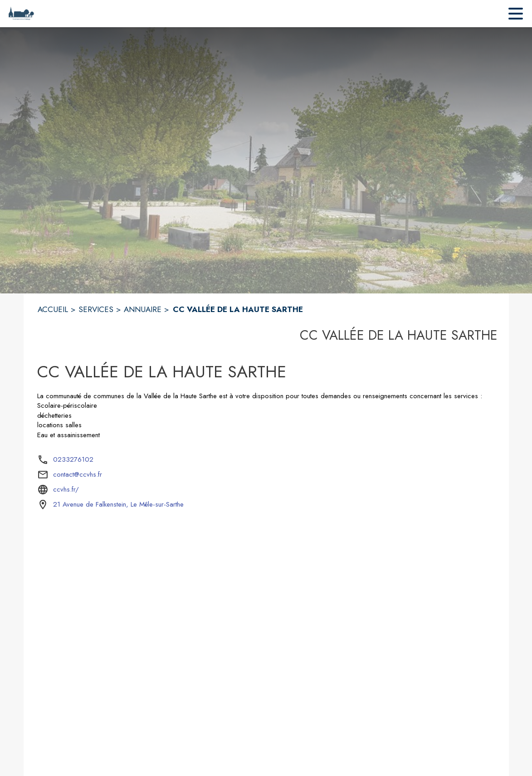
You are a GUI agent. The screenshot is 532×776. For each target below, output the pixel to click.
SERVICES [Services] (96, 309)
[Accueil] (21, 14)
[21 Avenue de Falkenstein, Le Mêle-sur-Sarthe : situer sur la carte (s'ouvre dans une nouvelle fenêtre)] (118, 505)
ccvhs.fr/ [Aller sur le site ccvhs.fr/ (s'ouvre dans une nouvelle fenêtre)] (66, 489)
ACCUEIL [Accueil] (53, 309)
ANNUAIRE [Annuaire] (143, 309)
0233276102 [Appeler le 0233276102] (73, 459)
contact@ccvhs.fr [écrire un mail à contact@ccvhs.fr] (78, 474)
